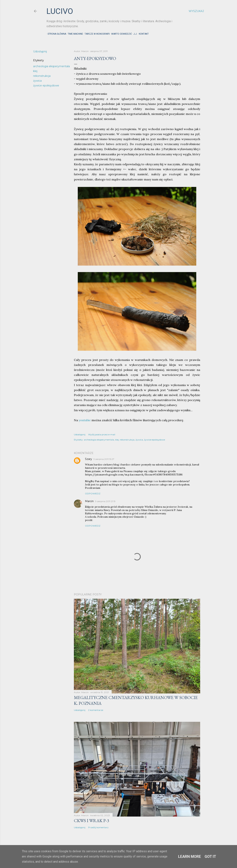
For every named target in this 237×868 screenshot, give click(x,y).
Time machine (74, 34)
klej (35, 71)
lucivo (60, 11)
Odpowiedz (93, 494)
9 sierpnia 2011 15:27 (104, 459)
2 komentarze (96, 710)
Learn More (190, 857)
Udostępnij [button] (40, 51)
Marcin (89, 501)
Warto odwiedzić (120, 34)
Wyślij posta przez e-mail (102, 434)
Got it (210, 857)
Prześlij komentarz (98, 827)
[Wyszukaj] (196, 11)
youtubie (85, 420)
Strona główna (56, 34)
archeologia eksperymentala (51, 66)
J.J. (134, 34)
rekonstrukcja (42, 76)
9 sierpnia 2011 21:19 (105, 501)
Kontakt (143, 34)
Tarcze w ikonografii (96, 34)
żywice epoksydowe (46, 86)
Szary (89, 459)
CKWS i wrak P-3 (92, 821)
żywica (37, 81)
